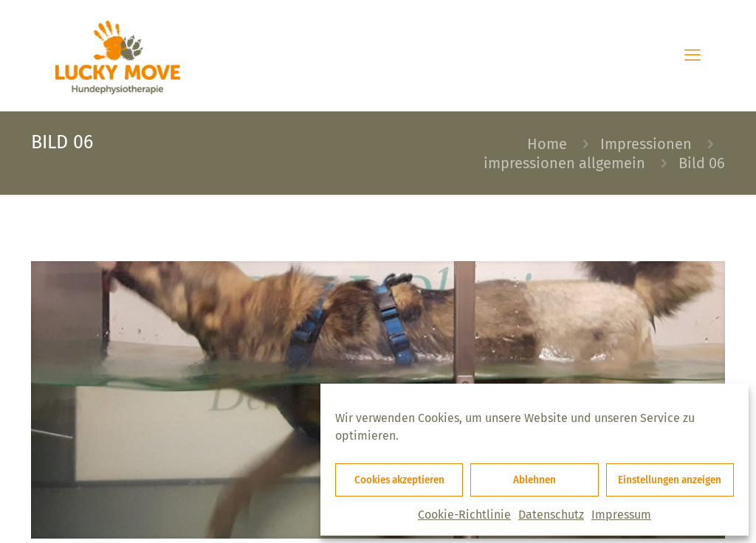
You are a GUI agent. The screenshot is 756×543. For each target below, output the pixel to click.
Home (547, 144)
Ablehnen (535, 480)
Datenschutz (551, 515)
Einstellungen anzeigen (670, 480)
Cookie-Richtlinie (464, 515)
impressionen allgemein (564, 163)
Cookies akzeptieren (399, 480)
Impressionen (646, 144)
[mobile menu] (693, 55)
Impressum (621, 515)
